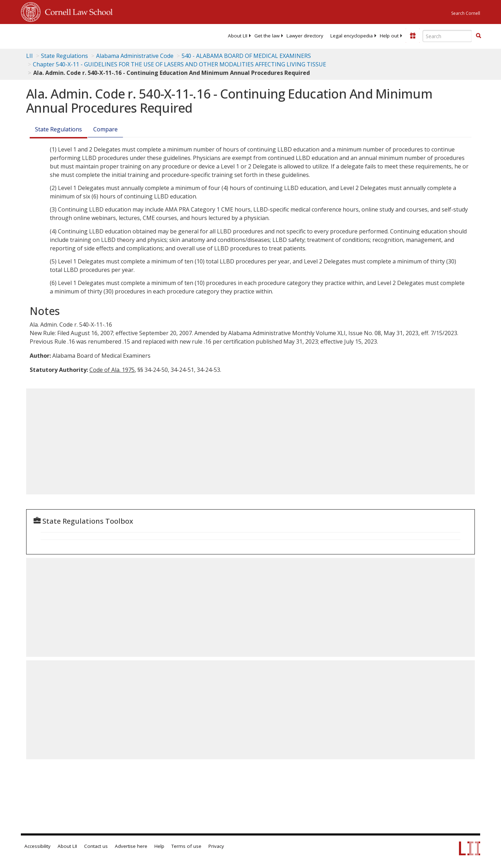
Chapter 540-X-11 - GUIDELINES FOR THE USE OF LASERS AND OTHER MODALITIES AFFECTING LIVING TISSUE (179, 64)
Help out (389, 36)
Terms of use (186, 846)
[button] (478, 36)
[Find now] (478, 36)
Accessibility (37, 846)
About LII (238, 36)
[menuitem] (238, 36)
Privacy (216, 846)
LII (30, 56)
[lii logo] (100, 35)
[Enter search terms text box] (447, 36)
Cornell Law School (77, 11)
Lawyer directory (305, 36)
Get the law (267, 36)
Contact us (96, 846)
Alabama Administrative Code (135, 56)
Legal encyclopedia (352, 36)
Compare (105, 129)
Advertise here (131, 846)
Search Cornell (466, 13)
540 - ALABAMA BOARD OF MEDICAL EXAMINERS (246, 56)
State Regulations (64, 56)
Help (159, 846)
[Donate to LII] (413, 36)
